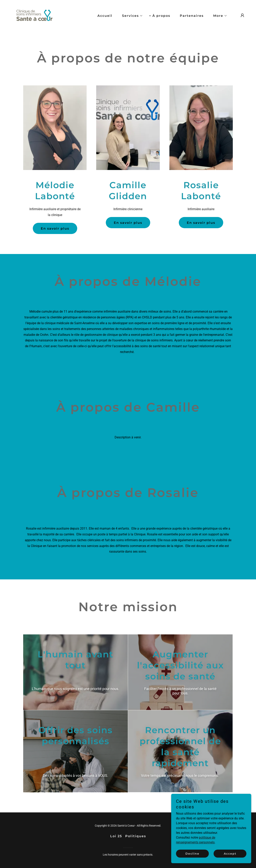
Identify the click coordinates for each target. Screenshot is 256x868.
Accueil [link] (105, 16)
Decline (192, 856)
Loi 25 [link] (116, 836)
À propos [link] (161, 16)
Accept (230, 856)
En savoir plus (55, 228)
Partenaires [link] (192, 16)
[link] (34, 15)
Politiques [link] (136, 836)
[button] (131, 16)
